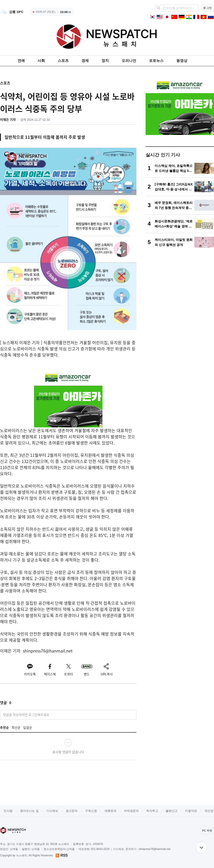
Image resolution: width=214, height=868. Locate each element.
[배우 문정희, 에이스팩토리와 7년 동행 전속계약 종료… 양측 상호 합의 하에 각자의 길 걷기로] (180, 205)
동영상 (182, 61)
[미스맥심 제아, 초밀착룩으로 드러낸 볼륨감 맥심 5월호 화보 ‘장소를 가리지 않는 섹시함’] (180, 168)
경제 (85, 61)
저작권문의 (131, 811)
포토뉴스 (156, 61)
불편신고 (172, 811)
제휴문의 (110, 811)
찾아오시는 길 (29, 811)
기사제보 (52, 811)
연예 (21, 61)
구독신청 (91, 811)
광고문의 (72, 811)
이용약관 (191, 811)
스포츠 (63, 61)
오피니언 (129, 61)
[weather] (12, 12)
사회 (41, 61)
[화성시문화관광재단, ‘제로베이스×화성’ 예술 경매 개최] (180, 224)
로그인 (207, 8)
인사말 (8, 811)
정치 (105, 61)
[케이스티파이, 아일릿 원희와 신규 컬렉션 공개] (180, 242)
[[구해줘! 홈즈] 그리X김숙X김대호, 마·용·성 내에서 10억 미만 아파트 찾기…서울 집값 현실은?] (180, 187)
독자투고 (152, 811)
